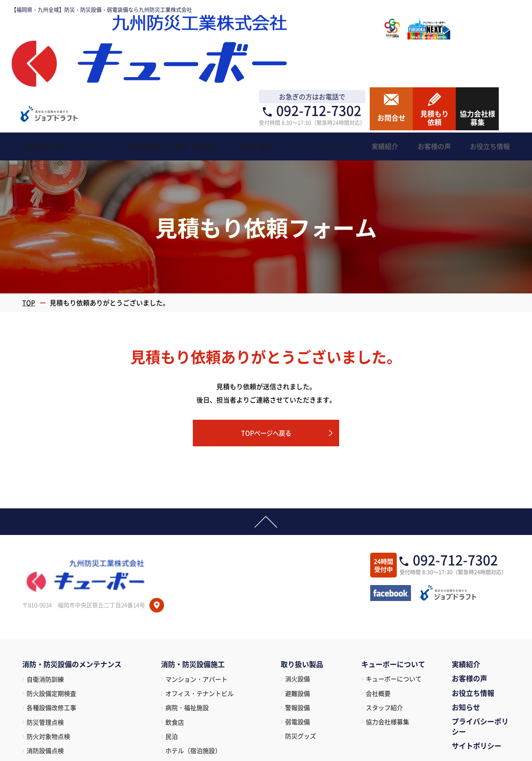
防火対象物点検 (48, 650)
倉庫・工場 (181, 694)
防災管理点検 (45, 635)
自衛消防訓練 (45, 591)
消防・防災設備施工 (193, 577)
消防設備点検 (45, 664)
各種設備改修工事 (51, 621)
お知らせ (466, 620)
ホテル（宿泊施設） (193, 664)
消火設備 (297, 590)
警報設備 (297, 620)
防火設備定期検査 (51, 606)
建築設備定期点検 (51, 679)
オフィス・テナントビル (199, 606)
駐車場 (175, 723)
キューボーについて (394, 590)
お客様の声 (469, 591)
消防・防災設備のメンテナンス (72, 577)
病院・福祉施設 (187, 621)
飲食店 (175, 635)
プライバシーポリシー (480, 639)
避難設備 (297, 605)
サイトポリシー (477, 658)
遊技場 (175, 708)
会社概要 (378, 605)
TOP (29, 213)
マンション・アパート (196, 591)
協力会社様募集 (387, 634)
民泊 (172, 650)
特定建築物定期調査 (55, 694)
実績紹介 (466, 577)
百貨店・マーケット (193, 679)
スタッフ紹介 (384, 620)
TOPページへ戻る (266, 343)
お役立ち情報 (473, 605)
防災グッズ (301, 649)
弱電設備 (297, 634)
